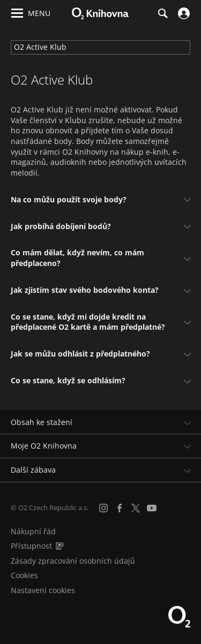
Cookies (24, 575)
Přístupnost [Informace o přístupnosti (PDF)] (31, 546)
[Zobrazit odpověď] (186, 199)
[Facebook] (120, 508)
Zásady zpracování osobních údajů (73, 561)
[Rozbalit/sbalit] (186, 422)
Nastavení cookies (43, 590)
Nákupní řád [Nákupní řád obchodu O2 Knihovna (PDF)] (33, 531)
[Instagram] (103, 508)
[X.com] (136, 508)
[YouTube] (152, 508)
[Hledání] (162, 13)
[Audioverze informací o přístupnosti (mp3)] (59, 546)
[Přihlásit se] (183, 13)
